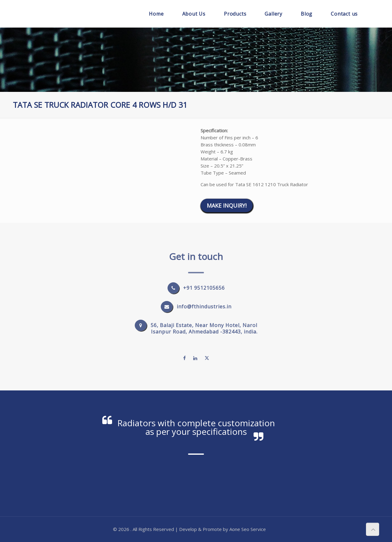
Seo (245, 529)
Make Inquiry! (227, 205)
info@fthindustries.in (204, 307)
